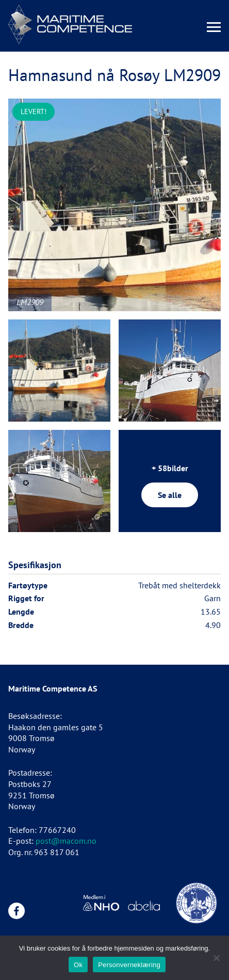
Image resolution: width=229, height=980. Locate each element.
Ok (78, 965)
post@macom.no (66, 841)
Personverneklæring (129, 965)
